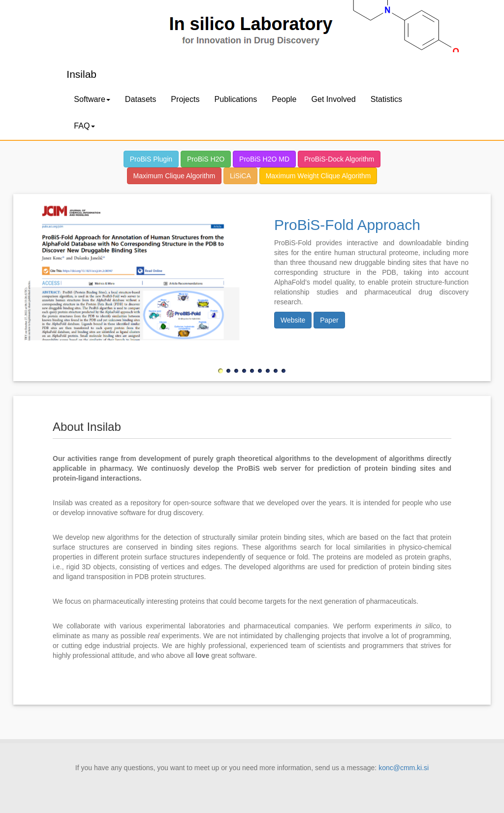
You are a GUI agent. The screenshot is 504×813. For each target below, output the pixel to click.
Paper (329, 320)
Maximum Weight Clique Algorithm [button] (318, 176)
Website (293, 320)
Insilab (81, 74)
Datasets (141, 99)
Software (92, 99)
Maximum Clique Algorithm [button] (174, 176)
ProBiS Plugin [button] (151, 159)
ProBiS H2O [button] (206, 159)
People (284, 99)
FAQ (84, 126)
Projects (185, 99)
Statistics (386, 99)
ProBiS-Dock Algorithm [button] (339, 159)
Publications (236, 99)
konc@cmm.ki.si (404, 768)
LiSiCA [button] (240, 176)
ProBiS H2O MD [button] (264, 159)
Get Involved (333, 99)
